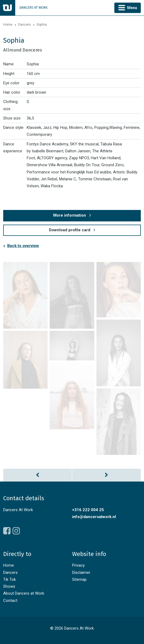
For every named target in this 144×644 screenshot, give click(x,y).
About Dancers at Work (24, 593)
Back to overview (23, 246)
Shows (9, 586)
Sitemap (79, 579)
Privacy (78, 565)
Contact (10, 601)
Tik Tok (9, 579)
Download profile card (70, 230)
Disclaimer (81, 573)
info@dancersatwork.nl (94, 517)
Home (8, 25)
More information (70, 215)
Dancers (24, 25)
